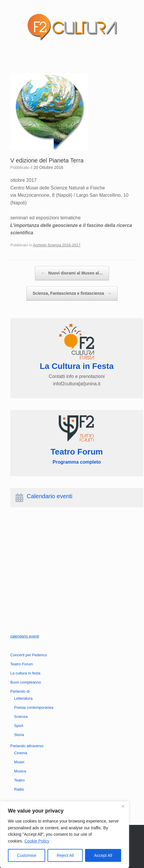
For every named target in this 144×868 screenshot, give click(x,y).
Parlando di (20, 691)
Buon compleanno (26, 682)
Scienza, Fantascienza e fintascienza (72, 293)
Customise (27, 855)
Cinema (21, 753)
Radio (19, 789)
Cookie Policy (37, 841)
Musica (20, 771)
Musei (19, 762)
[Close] (123, 806)
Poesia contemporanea (34, 707)
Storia (19, 735)
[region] (65, 835)
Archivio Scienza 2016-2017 (57, 245)
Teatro (19, 780)
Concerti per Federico (29, 655)
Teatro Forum (22, 664)
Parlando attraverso (27, 746)
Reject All (65, 855)
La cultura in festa (25, 673)
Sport (19, 726)
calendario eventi (25, 636)
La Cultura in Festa (77, 366)
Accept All (103, 855)
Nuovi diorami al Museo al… (72, 273)
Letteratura (23, 698)
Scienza (21, 717)
